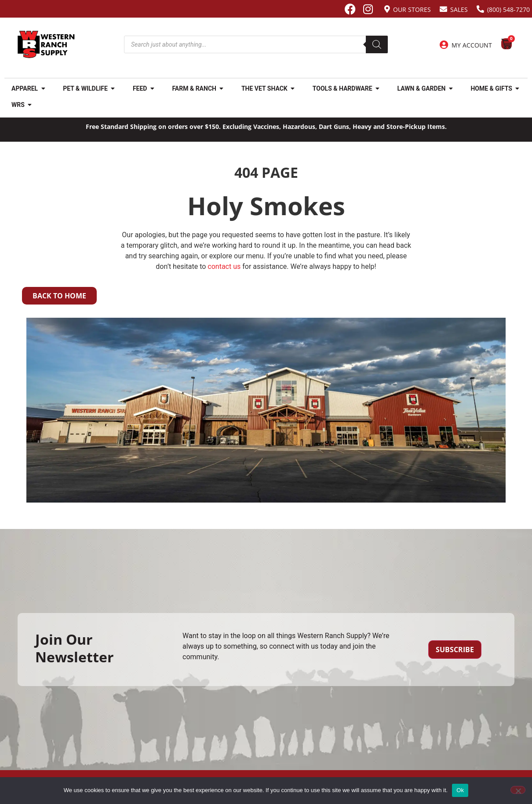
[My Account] (444, 45)
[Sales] (443, 9)
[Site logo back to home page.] (46, 44)
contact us (224, 266)
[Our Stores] (387, 9)
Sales (459, 9)
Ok (460, 790)
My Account (472, 45)
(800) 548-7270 (508, 9)
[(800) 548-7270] (480, 9)
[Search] (377, 44)
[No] (518, 790)
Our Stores (412, 9)
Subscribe (455, 650)
